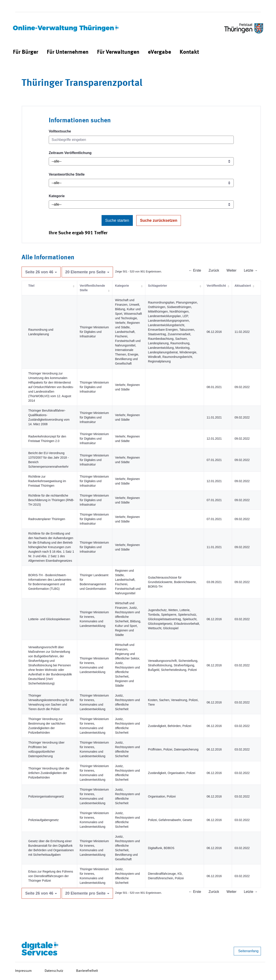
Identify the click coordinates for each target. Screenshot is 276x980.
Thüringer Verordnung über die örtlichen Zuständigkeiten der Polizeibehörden (49, 773)
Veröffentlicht (216, 286)
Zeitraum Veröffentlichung (70, 153)
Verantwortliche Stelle (67, 174)
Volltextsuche (60, 131)
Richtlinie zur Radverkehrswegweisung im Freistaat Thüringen (47, 481)
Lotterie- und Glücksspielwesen (49, 619)
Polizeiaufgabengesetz (43, 820)
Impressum (23, 971)
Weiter (232, 270)
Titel (31, 286)
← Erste (195, 270)
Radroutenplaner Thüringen (47, 519)
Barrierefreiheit (87, 971)
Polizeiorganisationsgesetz (46, 796)
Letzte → (251, 270)
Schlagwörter (158, 286)
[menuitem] (26, 52)
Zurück (214, 270)
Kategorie (57, 196)
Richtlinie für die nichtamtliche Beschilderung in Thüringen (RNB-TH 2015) (51, 500)
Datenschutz (54, 971)
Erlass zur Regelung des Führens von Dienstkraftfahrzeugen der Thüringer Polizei (51, 876)
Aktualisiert (243, 286)
